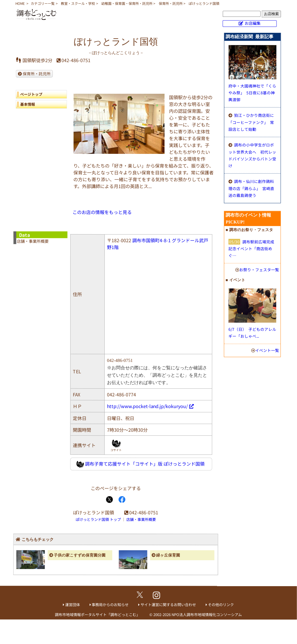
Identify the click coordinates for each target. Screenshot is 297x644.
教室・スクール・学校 (78, 3)
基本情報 (28, 104)
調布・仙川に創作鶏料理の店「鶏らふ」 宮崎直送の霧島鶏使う (251, 188)
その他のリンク (221, 605)
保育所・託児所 (171, 3)
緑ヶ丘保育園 (168, 555)
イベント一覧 (267, 350)
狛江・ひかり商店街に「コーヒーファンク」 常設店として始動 (251, 122)
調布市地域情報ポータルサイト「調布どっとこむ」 (97, 615)
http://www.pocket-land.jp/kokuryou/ (147, 406)
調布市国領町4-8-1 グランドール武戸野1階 (158, 244)
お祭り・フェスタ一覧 (259, 270)
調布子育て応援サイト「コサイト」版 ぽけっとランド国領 (140, 464)
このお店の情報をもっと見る (102, 212)
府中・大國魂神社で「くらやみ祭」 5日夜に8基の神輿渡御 (252, 93)
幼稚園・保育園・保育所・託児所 (127, 3)
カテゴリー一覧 (43, 3)
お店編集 (253, 23)
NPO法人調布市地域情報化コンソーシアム (207, 615)
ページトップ (31, 94)
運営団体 (73, 605)
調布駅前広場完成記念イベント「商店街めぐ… (251, 248)
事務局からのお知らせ (110, 605)
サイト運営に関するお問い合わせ (168, 605)
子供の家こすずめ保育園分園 (80, 555)
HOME (20, 3)
